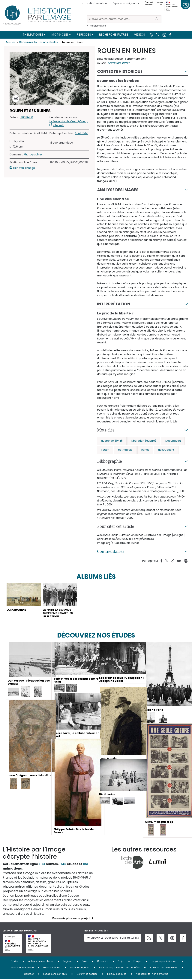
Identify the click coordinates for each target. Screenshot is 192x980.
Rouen (105, 450)
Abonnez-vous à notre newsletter (113, 939)
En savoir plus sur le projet (71, 919)
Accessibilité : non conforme (152, 975)
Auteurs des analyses (41, 962)
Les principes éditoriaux (164, 962)
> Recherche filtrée (96, 26)
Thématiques (33, 35)
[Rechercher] (119, 19)
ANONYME (27, 117)
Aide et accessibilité (22, 969)
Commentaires (111, 551)
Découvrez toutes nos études (39, 42)
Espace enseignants (126, 3)
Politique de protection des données (119, 969)
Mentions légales (79, 969)
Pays (85, 962)
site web (59, 125)
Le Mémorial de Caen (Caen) (69, 121)
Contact (29, 975)
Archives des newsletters (163, 969)
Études (15, 962)
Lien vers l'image (24, 168)
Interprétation (114, 304)
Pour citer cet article (116, 526)
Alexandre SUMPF (119, 63)
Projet (121, 962)
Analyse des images (118, 190)
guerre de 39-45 (112, 441)
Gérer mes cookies (87, 975)
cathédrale (125, 450)
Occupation (173, 441)
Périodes (84, 35)
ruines (145, 450)
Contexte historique (120, 71)
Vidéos (139, 35)
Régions (67, 962)
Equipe (137, 962)
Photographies (33, 154)
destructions (166, 450)
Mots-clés (60, 35)
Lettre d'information (94, 3)
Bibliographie (109, 461)
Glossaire (103, 962)
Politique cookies (117, 975)
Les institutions (52, 969)
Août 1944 (81, 133)
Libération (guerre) (144, 441)
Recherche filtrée (114, 35)
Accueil (10, 42)
